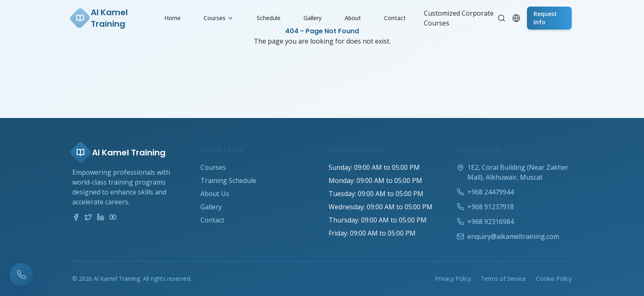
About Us (215, 194)
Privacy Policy (453, 279)
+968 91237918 (491, 207)
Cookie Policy (554, 279)
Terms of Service (504, 279)
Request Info (545, 18)
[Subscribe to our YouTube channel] (113, 217)
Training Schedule (228, 180)
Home (172, 18)
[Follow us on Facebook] (76, 217)
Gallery (313, 18)
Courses (219, 18)
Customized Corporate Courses (459, 18)
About (353, 18)
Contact (395, 18)
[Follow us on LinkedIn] (101, 217)
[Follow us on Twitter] (88, 217)
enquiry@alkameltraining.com (513, 236)
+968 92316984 (491, 222)
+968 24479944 (491, 192)
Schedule (269, 18)
